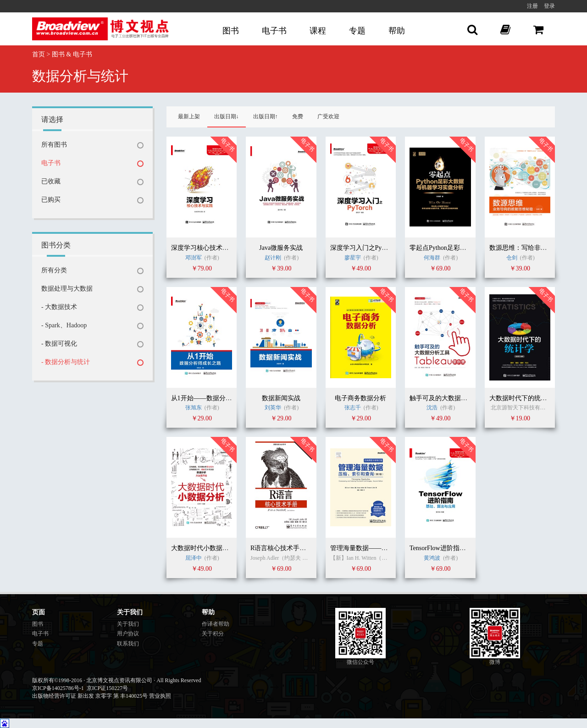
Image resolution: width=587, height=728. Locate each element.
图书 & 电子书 (72, 54)
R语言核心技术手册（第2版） (293, 548)
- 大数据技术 (59, 307)
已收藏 (51, 181)
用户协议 (128, 634)
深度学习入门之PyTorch (363, 248)
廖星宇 (353, 258)
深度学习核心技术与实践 (206, 248)
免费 (298, 116)
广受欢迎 (328, 116)
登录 (549, 6)
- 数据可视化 (59, 344)
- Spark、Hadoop (64, 325)
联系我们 (128, 644)
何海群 (432, 258)
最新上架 (189, 116)
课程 (318, 31)
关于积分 (213, 634)
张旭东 (194, 408)
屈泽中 (194, 558)
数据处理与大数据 (67, 289)
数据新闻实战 (281, 398)
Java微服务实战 (281, 248)
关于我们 (128, 624)
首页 (39, 54)
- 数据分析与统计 (66, 362)
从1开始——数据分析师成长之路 (218, 398)
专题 (357, 31)
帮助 (397, 31)
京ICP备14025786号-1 (58, 688)
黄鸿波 (432, 558)
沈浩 (433, 408)
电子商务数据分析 (360, 398)
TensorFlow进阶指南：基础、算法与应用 (467, 548)
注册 (532, 6)
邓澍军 (194, 258)
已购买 (51, 200)
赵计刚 (273, 258)
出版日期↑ (266, 116)
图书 (231, 31)
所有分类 (54, 270)
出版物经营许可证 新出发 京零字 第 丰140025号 (90, 696)
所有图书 (54, 145)
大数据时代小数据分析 (203, 548)
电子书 (274, 31)
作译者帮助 (216, 624)
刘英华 (273, 408)
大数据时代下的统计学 (521, 398)
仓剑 (512, 258)
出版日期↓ (227, 116)
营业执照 (160, 696)
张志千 (353, 408)
